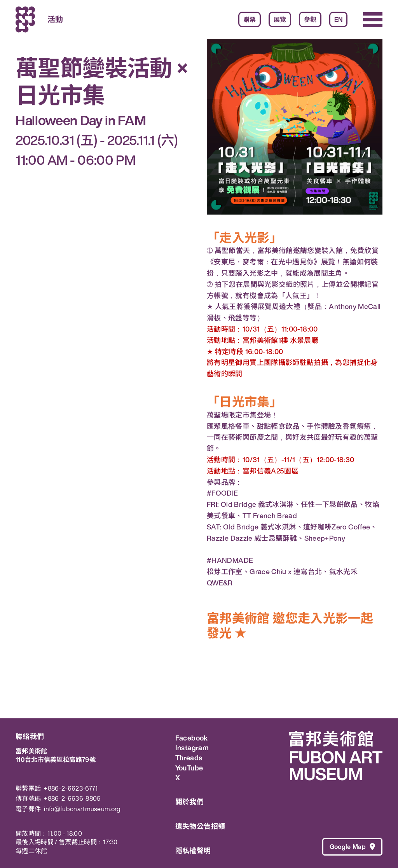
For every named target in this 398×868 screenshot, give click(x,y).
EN (338, 19)
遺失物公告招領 (200, 826)
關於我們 (189, 802)
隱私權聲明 (193, 851)
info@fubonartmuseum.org (82, 809)
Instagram (192, 748)
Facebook (192, 738)
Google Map (352, 847)
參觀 (310, 19)
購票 (250, 19)
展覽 (280, 19)
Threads (189, 758)
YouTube (189, 768)
